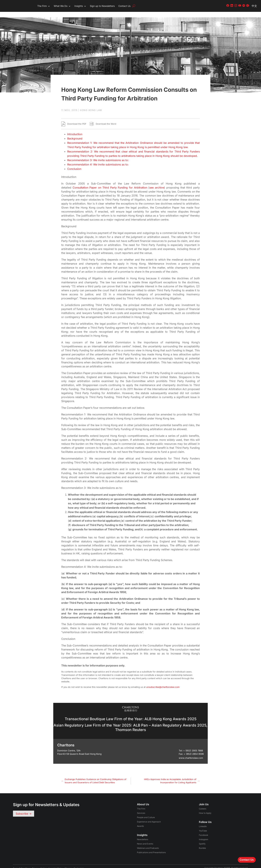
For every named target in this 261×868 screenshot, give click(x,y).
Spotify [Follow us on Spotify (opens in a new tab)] (202, 838)
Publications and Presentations (151, 847)
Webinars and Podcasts (148, 843)
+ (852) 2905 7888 (193, 745)
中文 (254, 6)
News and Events (145, 838)
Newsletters (143, 834)
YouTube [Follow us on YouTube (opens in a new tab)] (203, 825)
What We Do (61, 6)
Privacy (36, 863)
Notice (44, 863)
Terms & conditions (22, 863)
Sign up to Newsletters (102, 6)
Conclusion (74, 163)
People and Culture (146, 812)
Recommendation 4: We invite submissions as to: (98, 159)
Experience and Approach (149, 816)
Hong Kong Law (91, 105)
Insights (79, 6)
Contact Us (124, 6)
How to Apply (205, 808)
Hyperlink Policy (56, 863)
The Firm (42, 6)
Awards (140, 821)
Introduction (75, 129)
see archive (157, 182)
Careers (203, 803)
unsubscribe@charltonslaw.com (163, 681)
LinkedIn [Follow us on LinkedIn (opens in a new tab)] (203, 821)
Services (141, 808)
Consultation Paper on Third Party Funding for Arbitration (110, 182)
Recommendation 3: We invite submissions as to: (98, 155)
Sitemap (68, 863)
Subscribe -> (24, 808)
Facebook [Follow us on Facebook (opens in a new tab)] (203, 830)
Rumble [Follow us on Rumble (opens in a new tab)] (202, 843)
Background (75, 133)
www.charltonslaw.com (191, 752)
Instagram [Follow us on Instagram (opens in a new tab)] (203, 834)
